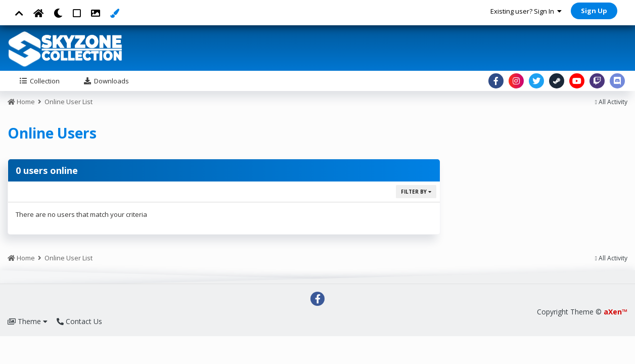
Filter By (416, 192)
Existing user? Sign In (526, 11)
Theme (28, 321)
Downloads (111, 81)
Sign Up (594, 11)
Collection (44, 81)
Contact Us (79, 321)
